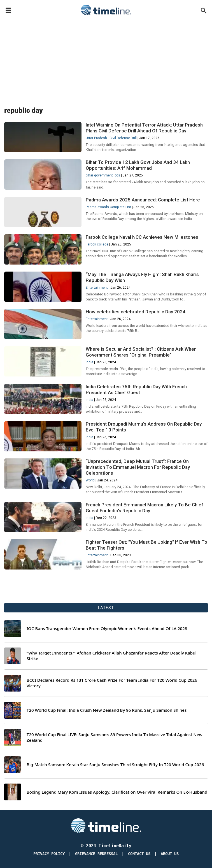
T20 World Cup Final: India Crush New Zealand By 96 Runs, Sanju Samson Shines (107, 710)
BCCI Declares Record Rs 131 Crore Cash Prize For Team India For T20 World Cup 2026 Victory (112, 683)
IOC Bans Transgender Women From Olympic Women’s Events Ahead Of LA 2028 (107, 629)
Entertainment (97, 288)
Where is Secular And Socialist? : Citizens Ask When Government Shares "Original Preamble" (141, 352)
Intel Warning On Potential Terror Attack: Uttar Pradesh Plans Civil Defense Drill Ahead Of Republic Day (144, 128)
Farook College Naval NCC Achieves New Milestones (142, 237)
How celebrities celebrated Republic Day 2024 (136, 312)
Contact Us (139, 854)
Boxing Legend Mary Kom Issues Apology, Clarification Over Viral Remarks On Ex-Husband (117, 792)
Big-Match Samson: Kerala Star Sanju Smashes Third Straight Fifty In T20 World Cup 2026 (115, 765)
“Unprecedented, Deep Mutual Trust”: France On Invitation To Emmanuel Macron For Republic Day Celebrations (138, 467)
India (89, 362)
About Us (170, 854)
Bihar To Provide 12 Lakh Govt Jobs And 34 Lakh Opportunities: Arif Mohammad (138, 165)
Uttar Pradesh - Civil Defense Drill (111, 138)
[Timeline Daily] (106, 825)
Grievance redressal (96, 854)
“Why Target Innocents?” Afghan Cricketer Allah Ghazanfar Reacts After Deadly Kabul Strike (112, 656)
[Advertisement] (106, 59)
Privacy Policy (49, 854)
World (90, 480)
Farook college (97, 244)
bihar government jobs (103, 175)
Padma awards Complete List (108, 207)
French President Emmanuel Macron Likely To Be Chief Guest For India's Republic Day (145, 508)
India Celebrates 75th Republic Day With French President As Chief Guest (136, 390)
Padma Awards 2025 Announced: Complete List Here (143, 200)
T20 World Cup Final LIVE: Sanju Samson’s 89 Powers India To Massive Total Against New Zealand (115, 737)
